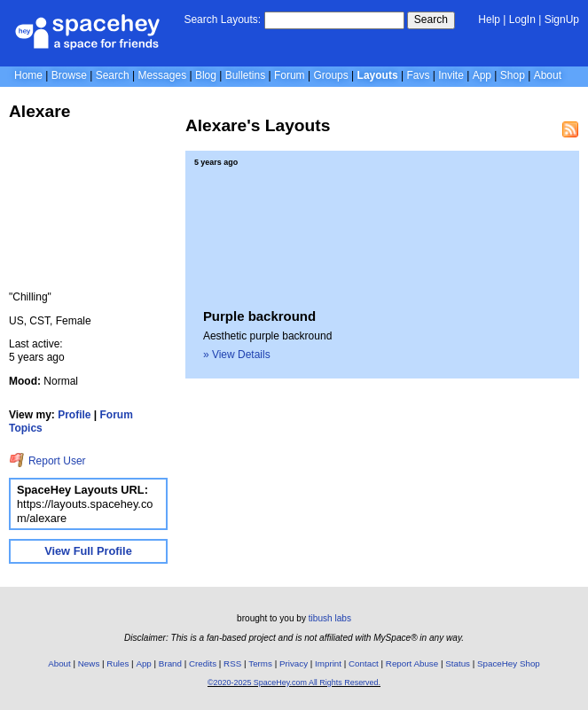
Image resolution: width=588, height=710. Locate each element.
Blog (206, 75)
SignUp (562, 20)
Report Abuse (412, 663)
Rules (118, 663)
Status (458, 663)
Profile (74, 415)
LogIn (522, 20)
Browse (69, 75)
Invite (451, 75)
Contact (364, 663)
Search (431, 20)
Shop (513, 75)
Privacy (294, 663)
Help (489, 20)
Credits (203, 663)
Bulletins (245, 75)
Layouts (378, 75)
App (482, 75)
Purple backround (259, 316)
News (89, 663)
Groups (330, 75)
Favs (418, 75)
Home (28, 75)
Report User (47, 461)
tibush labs (330, 618)
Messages (162, 75)
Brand (170, 663)
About (548, 75)
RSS (232, 663)
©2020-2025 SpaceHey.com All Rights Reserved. (294, 683)
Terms (260, 663)
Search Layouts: (222, 20)
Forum (290, 75)
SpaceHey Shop (509, 663)
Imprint (328, 663)
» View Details (237, 355)
